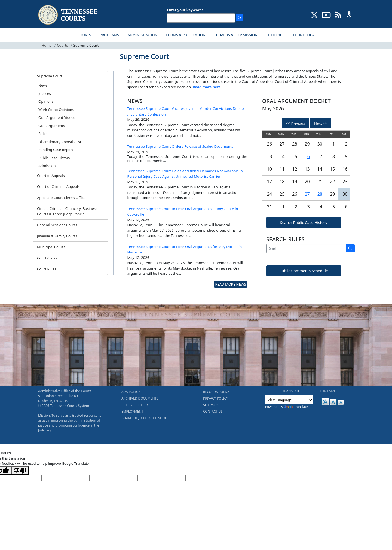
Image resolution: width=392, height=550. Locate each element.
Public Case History (54, 158)
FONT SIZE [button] (328, 391)
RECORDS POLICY (216, 392)
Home (47, 45)
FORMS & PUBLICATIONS (187, 35)
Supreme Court (50, 76)
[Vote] (209, 478)
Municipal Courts (51, 247)
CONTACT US (213, 411)
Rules (43, 134)
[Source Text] (114, 478)
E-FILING (276, 35)
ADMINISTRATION (143, 35)
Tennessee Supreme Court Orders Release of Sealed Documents (180, 146)
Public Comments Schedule (304, 271)
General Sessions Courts (57, 225)
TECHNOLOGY (303, 35)
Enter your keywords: (186, 10)
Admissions (48, 166)
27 (307, 194)
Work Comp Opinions (56, 110)
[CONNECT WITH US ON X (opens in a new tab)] (315, 14)
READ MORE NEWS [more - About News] (230, 284)
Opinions (46, 101)
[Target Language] (66, 478)
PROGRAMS (110, 35)
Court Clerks (47, 258)
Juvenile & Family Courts (57, 236)
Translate (296, 407)
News (43, 85)
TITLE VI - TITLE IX (135, 405)
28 (320, 194)
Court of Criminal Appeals (58, 186)
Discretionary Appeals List (60, 142)
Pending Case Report (56, 150)
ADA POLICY (131, 392)
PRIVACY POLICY (216, 398)
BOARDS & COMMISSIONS (238, 35)
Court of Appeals (51, 176)
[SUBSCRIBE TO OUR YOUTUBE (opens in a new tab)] (326, 14)
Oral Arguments (52, 126)
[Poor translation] (20, 470)
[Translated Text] (161, 478)
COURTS (85, 35)
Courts (62, 45)
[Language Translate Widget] (289, 400)
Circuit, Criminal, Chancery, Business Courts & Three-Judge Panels (67, 211)
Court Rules (47, 269)
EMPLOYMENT (132, 411)
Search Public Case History (304, 223)
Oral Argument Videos (57, 117)
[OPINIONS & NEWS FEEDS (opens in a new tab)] (338, 14)
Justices (45, 93)
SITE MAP (210, 405)
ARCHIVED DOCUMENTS (140, 398)
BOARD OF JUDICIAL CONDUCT (145, 418)
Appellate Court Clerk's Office (61, 198)
